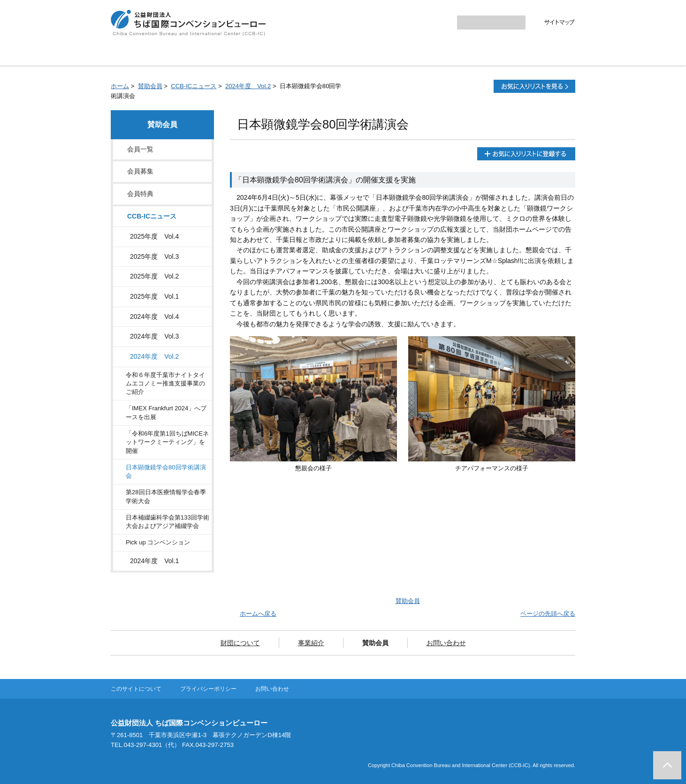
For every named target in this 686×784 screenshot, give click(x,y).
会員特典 (140, 194)
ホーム (120, 86)
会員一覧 (140, 149)
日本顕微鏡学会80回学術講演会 (166, 471)
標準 (424, 23)
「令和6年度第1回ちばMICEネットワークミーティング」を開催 (167, 442)
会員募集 (140, 171)
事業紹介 (308, 54)
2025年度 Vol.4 (154, 236)
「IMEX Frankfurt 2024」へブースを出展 (166, 412)
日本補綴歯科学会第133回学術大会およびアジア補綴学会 (168, 522)
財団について (231, 54)
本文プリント (463, 86)
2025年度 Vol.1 (154, 296)
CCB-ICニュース (194, 86)
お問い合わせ (455, 54)
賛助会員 (379, 54)
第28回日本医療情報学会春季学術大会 (166, 496)
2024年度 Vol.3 (154, 336)
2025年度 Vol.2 (154, 276)
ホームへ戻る (258, 614)
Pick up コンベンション (158, 542)
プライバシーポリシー (208, 689)
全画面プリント (402, 86)
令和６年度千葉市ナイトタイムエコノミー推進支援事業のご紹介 (165, 384)
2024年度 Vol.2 (248, 86)
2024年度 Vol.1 (154, 561)
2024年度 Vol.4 (154, 317)
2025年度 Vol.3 (154, 256)
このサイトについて (136, 689)
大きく (442, 23)
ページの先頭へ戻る (548, 614)
